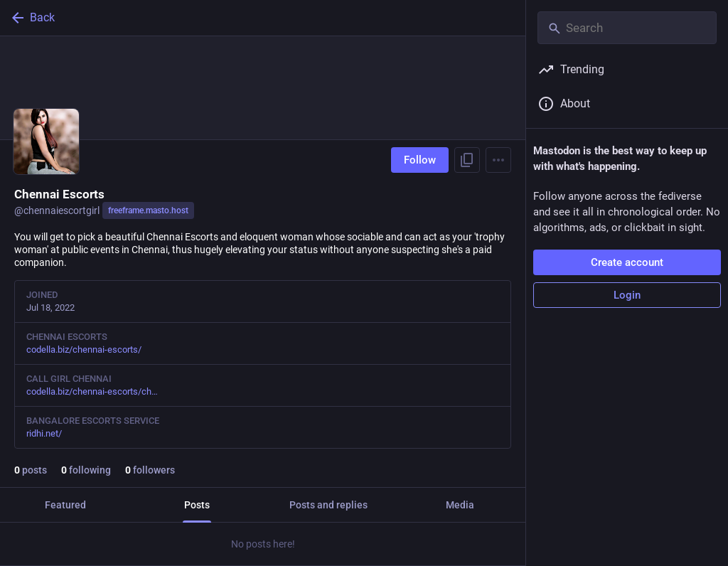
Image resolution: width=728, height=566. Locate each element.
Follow (420, 160)
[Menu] (498, 160)
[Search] (627, 28)
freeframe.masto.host (148, 210)
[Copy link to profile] (467, 160)
